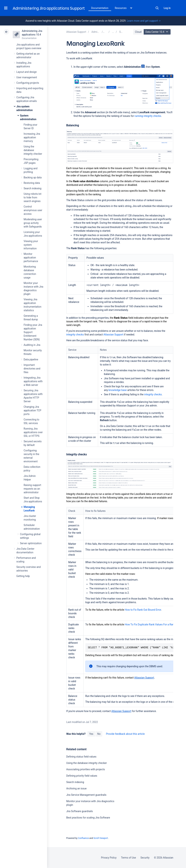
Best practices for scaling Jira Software (88, 818)
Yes (91, 734)
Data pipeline (31, 359)
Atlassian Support (113, 335)
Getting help (23, 576)
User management (27, 77)
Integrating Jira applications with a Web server (33, 381)
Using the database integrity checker (33, 150)
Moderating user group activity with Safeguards (33, 223)
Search (157, 8)
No (99, 734)
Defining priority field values (82, 776)
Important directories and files (32, 369)
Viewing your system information (31, 245)
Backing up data (33, 177)
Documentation (100, 8)
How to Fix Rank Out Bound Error (143, 610)
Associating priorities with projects (86, 769)
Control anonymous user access (33, 210)
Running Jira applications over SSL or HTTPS (33, 432)
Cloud (138, 32)
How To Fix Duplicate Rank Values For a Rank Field (153, 624)
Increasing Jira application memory (32, 137)
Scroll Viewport (101, 838)
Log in (167, 8)
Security (145, 858)
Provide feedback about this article (125, 734)
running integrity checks (148, 116)
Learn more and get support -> (144, 21)
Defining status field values (81, 757)
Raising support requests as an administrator (32, 489)
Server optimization (31, 543)
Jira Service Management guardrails (86, 795)
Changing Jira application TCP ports (32, 410)
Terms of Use (128, 858)
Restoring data (32, 183)
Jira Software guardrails (80, 811)
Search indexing (33, 188)
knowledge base (118, 390)
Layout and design (27, 72)
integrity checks (75, 335)
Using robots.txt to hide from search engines (33, 197)
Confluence (83, 838)
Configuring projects (28, 83)
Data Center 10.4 (158, 32)
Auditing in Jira (32, 345)
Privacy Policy (109, 858)
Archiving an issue (76, 788)
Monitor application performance (31, 258)
